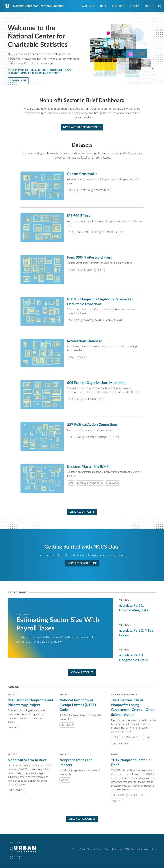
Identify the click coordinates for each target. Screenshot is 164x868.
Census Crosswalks (82, 174)
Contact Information (114, 849)
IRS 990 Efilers (79, 216)
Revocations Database (85, 341)
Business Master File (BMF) (88, 467)
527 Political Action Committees (92, 425)
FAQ (127, 849)
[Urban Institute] (22, 851)
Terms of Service (95, 849)
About (149, 6)
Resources (118, 6)
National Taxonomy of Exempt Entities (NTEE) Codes (78, 705)
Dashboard (88, 6)
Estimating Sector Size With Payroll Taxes (58, 624)
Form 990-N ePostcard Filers (90, 258)
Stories (135, 6)
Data (103, 6)
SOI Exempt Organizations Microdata (96, 383)
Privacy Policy (79, 849)
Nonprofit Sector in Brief (27, 760)
